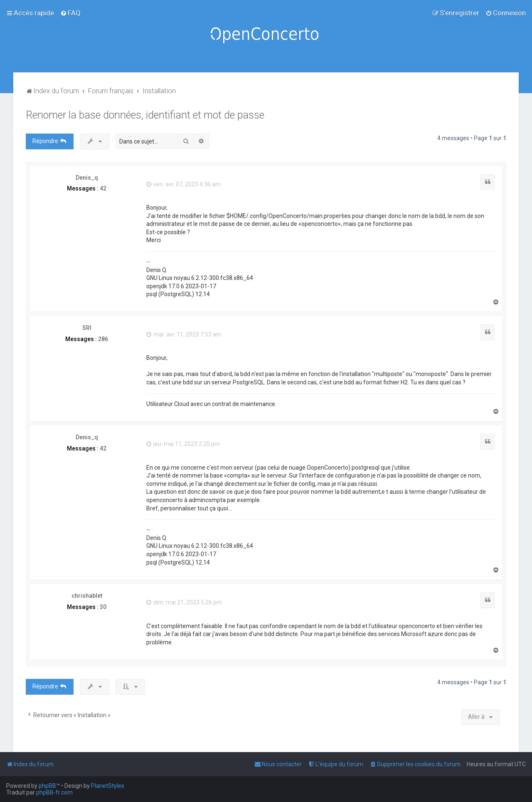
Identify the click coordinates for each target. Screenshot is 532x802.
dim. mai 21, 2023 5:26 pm (184, 602)
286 (103, 339)
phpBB (47, 786)
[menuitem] (70, 13)
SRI (87, 328)
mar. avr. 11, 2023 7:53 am (184, 334)
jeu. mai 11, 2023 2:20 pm (183, 444)
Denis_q (87, 178)
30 (103, 607)
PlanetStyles (108, 786)
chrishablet (87, 596)
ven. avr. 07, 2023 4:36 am (183, 184)
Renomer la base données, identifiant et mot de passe (145, 115)
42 (103, 188)
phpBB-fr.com (54, 792)
